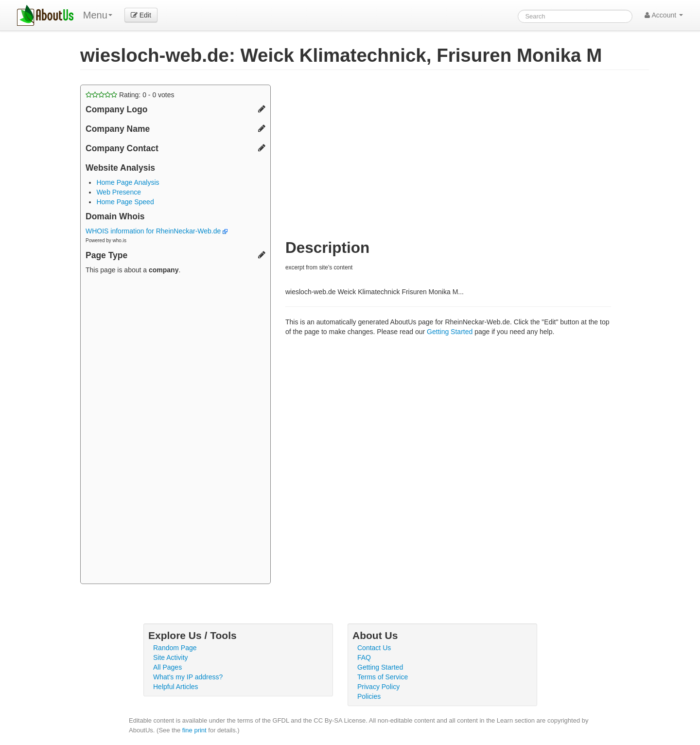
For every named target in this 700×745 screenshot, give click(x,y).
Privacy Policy (378, 687)
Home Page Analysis (128, 182)
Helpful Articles (176, 687)
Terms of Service (383, 677)
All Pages (167, 667)
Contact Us (374, 648)
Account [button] (664, 15)
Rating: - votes (130, 95)
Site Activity (171, 657)
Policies (369, 696)
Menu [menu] (98, 15)
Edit (141, 15)
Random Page (175, 648)
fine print (194, 730)
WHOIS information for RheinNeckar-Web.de (157, 231)
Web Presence (119, 192)
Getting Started (450, 332)
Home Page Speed (125, 202)
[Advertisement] (175, 430)
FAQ (364, 657)
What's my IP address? (188, 677)
